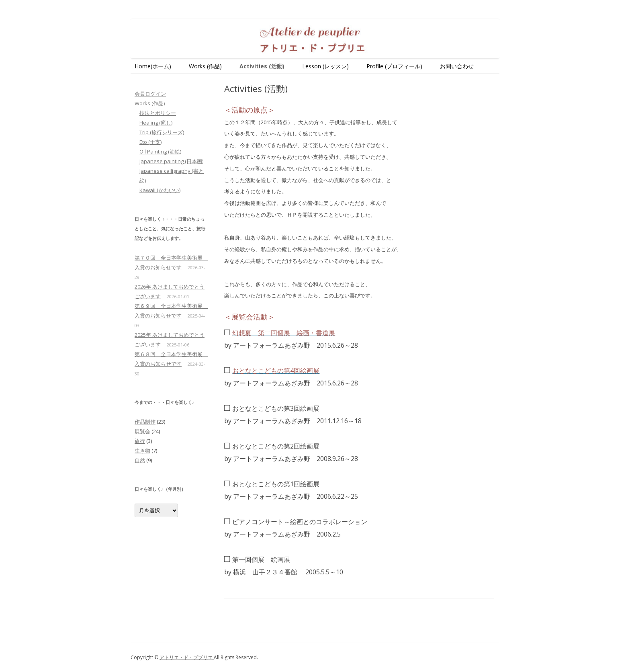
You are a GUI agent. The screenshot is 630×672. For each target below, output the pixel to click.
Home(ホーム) (153, 66)
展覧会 (142, 431)
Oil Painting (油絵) (160, 152)
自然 (140, 460)
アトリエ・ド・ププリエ (187, 657)
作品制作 (145, 422)
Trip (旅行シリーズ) (162, 132)
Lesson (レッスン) (325, 66)
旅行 (140, 441)
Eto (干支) (150, 142)
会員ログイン (150, 94)
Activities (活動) (262, 66)
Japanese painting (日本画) (171, 161)
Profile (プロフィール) (394, 66)
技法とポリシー (158, 113)
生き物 (142, 451)
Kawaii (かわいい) (160, 190)
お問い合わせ (457, 66)
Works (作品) (205, 66)
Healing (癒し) (156, 123)
